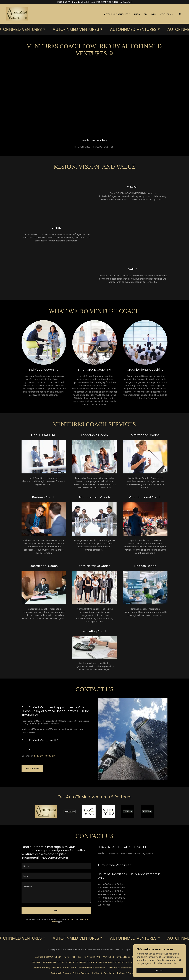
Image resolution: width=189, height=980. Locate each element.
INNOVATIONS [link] (123, 957)
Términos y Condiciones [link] (120, 968)
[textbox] (56, 866)
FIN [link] (146, 14)
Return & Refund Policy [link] (64, 968)
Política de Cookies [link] (61, 973)
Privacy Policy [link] (72, 919)
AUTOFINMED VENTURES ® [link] (117, 14)
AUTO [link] (137, 14)
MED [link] (154, 14)
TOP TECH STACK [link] (92, 957)
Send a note (32, 768)
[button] (167, 14)
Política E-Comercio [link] (128, 973)
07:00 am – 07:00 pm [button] (44, 756)
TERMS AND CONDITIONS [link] (111, 962)
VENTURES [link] (109, 957)
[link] (17, 14)
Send (57, 910)
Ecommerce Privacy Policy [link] (92, 968)
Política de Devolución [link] (104, 973)
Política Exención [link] (81, 973)
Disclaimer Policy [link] (42, 968)
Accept (160, 970)
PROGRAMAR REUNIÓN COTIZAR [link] (48, 962)
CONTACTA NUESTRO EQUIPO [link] (82, 962)
